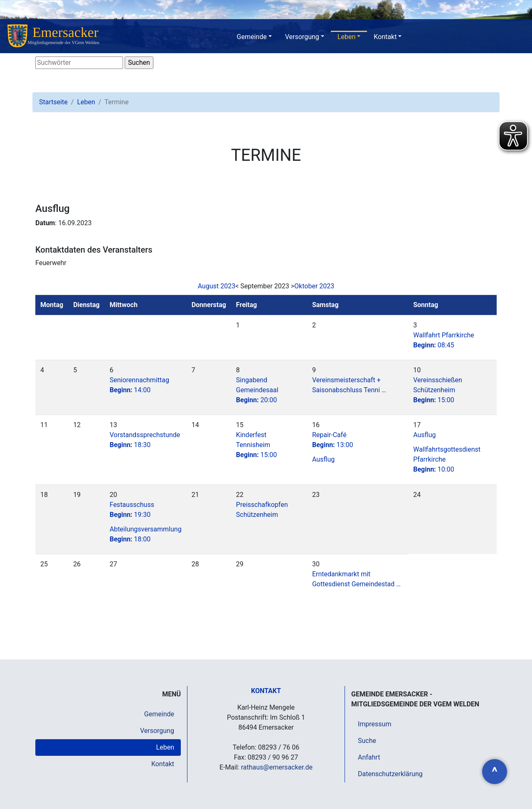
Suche (367, 741)
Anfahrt (369, 757)
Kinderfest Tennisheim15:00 (257, 445)
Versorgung (302, 37)
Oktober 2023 (314, 286)
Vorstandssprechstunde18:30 (145, 440)
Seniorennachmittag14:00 (139, 385)
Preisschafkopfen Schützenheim (262, 510)
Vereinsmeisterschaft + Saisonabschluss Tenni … (349, 385)
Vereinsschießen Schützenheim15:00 (438, 390)
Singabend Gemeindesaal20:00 (257, 390)
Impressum (375, 724)
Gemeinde (252, 37)
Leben (346, 37)
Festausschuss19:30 (132, 510)
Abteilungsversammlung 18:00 (146, 534)
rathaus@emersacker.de (277, 767)
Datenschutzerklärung (390, 774)
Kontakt (385, 37)
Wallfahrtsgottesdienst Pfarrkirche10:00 (447, 459)
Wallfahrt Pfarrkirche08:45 (444, 340)
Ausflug (323, 459)
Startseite (53, 102)
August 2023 (217, 286)
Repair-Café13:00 (333, 440)
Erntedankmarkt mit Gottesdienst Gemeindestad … (356, 579)
